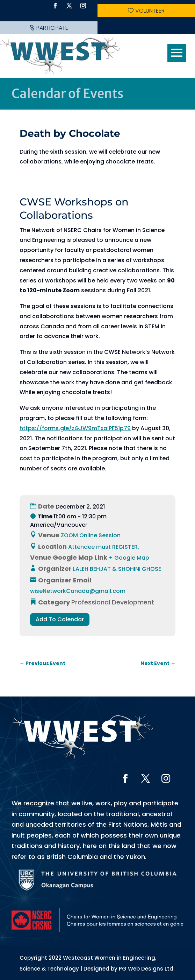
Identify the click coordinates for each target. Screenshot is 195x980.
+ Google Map (129, 558)
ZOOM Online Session (91, 535)
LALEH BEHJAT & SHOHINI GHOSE (117, 569)
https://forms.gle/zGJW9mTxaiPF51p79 (75, 428)
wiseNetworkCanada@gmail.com (78, 591)
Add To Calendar (60, 619)
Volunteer (150, 11)
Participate (52, 28)
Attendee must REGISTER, (104, 547)
